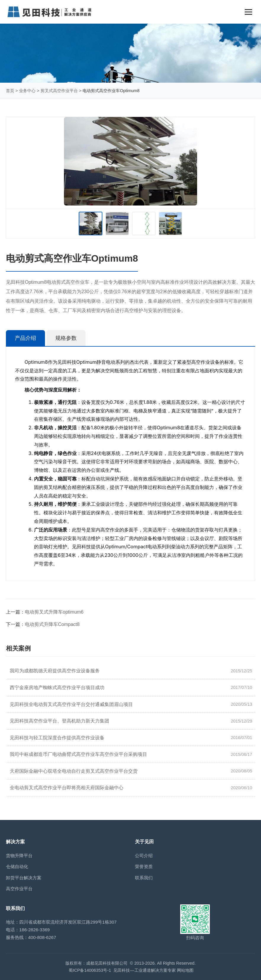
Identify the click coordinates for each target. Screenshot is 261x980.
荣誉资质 (144, 866)
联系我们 (144, 878)
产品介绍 (25, 338)
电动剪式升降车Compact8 (52, 624)
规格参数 (66, 338)
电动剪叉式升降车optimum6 (54, 612)
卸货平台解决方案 (24, 878)
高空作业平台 (19, 889)
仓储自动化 (17, 866)
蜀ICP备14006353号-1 (90, 970)
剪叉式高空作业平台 (59, 91)
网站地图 (185, 970)
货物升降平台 (19, 856)
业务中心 (27, 91)
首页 (10, 91)
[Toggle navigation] (248, 12)
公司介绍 (144, 856)
